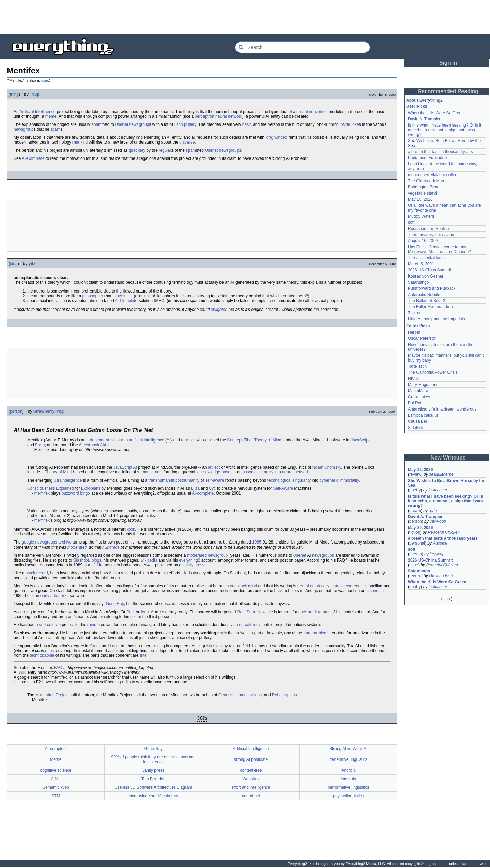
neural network (310, 112)
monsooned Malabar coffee (433, 175)
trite (143, 656)
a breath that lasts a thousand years (440, 152)
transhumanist (161, 480)
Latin (179, 124)
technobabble (42, 656)
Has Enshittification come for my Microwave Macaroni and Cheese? (439, 249)
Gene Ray (115, 604)
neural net (251, 797)
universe (187, 142)
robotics (188, 440)
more (447, 599)
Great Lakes (419, 397)
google (28, 543)
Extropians (91, 488)
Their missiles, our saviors (432, 235)
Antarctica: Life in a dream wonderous (442, 409)
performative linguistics (348, 788)
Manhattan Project (52, 696)
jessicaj (436, 554)
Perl (130, 613)
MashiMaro (418, 391)
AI (169, 137)
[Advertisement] (245, 17)
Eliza (195, 488)
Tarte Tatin (417, 366)
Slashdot (81, 561)
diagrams (322, 613)
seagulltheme (441, 474)
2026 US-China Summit (429, 270)
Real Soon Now (251, 613)
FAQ (58, 668)
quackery (137, 150)
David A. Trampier (424, 119)
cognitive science (56, 771)
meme (51, 116)
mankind (80, 142)
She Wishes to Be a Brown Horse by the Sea (447, 483)
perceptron (204, 116)
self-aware (215, 480)
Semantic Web (56, 788)
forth (145, 613)
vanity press (194, 566)
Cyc (213, 488)
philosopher (93, 296)
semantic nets (150, 472)
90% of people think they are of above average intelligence (153, 760)
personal (417, 543)
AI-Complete (33, 158)
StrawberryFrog (48, 411)
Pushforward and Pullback (432, 288)
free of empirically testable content (328, 587)
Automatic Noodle (424, 295)
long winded (276, 137)
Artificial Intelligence (37, 112)
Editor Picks (418, 326)
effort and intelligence (251, 788)
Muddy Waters (421, 216)
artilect (214, 467)
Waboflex (251, 780)
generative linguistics (348, 760)
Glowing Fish (441, 576)
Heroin (414, 332)
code (222, 634)
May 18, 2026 (420, 199)
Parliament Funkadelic (428, 158)
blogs (96, 561)
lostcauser (438, 490)
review (415, 474)
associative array (258, 472)
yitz (32, 264)
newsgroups (230, 150)
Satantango (418, 282)
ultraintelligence (68, 480)
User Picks (417, 106)
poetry (415, 490)
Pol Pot (415, 403)
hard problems (317, 634)
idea (14, 264)
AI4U (105, 445)
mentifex (42, 493)
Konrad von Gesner (426, 276)
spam (96, 124)
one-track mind (243, 587)
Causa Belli (418, 421)
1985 (257, 543)
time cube (348, 780)
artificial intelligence (147, 440)
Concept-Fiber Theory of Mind (254, 440)
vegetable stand (422, 193)
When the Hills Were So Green (436, 113)
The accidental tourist (427, 258)
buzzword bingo (76, 493)
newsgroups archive (53, 543)
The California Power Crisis (433, 372)
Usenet (121, 124)
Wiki (23, 673)
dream (415, 511)
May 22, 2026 (420, 470)
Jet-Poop (438, 521)
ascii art (305, 613)
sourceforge (50, 625)
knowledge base (216, 472)
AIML (56, 780)
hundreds (111, 548)
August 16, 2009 (423, 241)
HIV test (415, 379)
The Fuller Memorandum (430, 307)
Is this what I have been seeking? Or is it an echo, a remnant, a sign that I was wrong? (445, 130)
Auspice (440, 543)
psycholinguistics (348, 797)
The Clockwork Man (426, 181)
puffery (190, 124)
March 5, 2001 (421, 264)
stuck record (37, 574)
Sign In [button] (448, 63)
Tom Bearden (153, 780)
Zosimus (416, 313)
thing (14, 94)
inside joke (349, 124)
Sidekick (416, 428)
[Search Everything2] (303, 47)
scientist (124, 296)
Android (348, 771)
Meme (56, 760)
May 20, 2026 (420, 528)
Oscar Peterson (422, 338)
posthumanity (187, 480)
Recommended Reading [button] (448, 91)
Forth (40, 445)
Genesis (226, 696)
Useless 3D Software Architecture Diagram (153, 788)
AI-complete (203, 493)
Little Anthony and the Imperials (436, 319)
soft (411, 222)
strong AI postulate (251, 760)
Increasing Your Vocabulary (153, 797)
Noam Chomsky (327, 467)
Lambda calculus (423, 415)
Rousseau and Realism (429, 229)
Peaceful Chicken (444, 532)
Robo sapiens (284, 696)
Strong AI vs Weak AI (349, 749)
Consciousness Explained (51, 488)
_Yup (35, 94)
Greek (95, 647)
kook (131, 529)
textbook (91, 445)
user (45, 80)
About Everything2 (424, 100)
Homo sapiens (249, 696)
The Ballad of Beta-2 (427, 301)
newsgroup (139, 124)
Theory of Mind (58, 472)
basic (247, 124)
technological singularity (289, 480)
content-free (251, 771)
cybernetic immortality (339, 480)
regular (165, 150)
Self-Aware (283, 488)
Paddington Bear (423, 187)
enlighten (219, 310)
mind (92, 625)
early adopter (52, 596)
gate (433, 511)
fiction (415, 532)
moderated (77, 548)
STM (56, 797)
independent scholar (105, 440)
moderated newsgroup (207, 556)
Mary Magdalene (423, 385)
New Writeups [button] (448, 458)
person (16, 411)
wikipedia (149, 561)
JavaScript (360, 440)
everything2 (190, 561)
